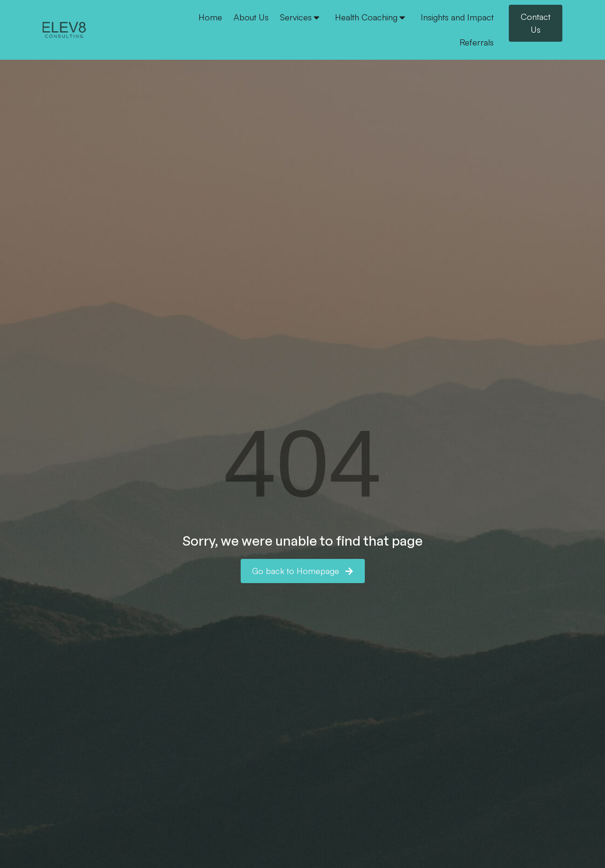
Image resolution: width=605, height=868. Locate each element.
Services (301, 17)
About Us (251, 17)
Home (210, 17)
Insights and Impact (457, 17)
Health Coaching (371, 17)
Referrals (477, 42)
